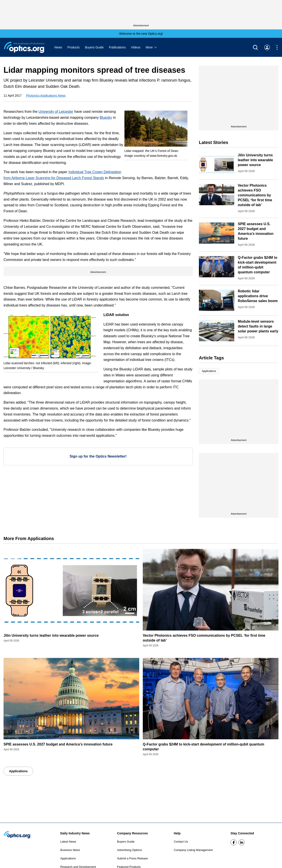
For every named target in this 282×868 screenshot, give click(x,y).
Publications (117, 47)
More (151, 47)
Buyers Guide (94, 47)
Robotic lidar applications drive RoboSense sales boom (258, 296)
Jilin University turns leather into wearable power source (255, 160)
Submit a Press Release (132, 858)
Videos (136, 47)
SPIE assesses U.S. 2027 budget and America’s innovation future (58, 744)
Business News (70, 850)
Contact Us (181, 842)
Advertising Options (130, 850)
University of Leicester (56, 112)
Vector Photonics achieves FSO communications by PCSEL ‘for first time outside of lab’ (255, 195)
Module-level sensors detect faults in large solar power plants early (258, 326)
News (58, 47)
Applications (209, 371)
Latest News (68, 842)
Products (73, 47)
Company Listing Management (193, 850)
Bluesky (106, 118)
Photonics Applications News (46, 96)
